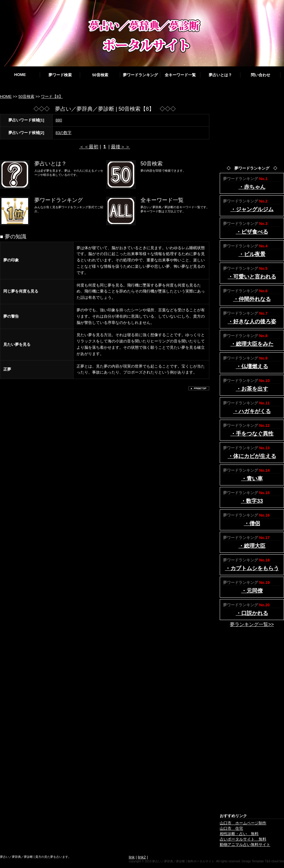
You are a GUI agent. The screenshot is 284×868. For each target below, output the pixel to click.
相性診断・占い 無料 (239, 834)
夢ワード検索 (60, 75)
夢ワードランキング (140, 75)
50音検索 (100, 75)
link (132, 857)
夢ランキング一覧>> (252, 624)
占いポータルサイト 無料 (243, 839)
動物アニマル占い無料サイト (245, 845)
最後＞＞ (120, 147)
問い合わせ (261, 75)
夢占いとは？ (220, 75)
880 (59, 120)
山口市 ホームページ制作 (243, 823)
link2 (142, 857)
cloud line (278, 861)
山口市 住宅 (231, 828)
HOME (20, 75)
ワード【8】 (52, 96)
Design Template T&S (256, 861)
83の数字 (64, 133)
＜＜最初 (89, 147)
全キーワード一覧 (180, 75)
